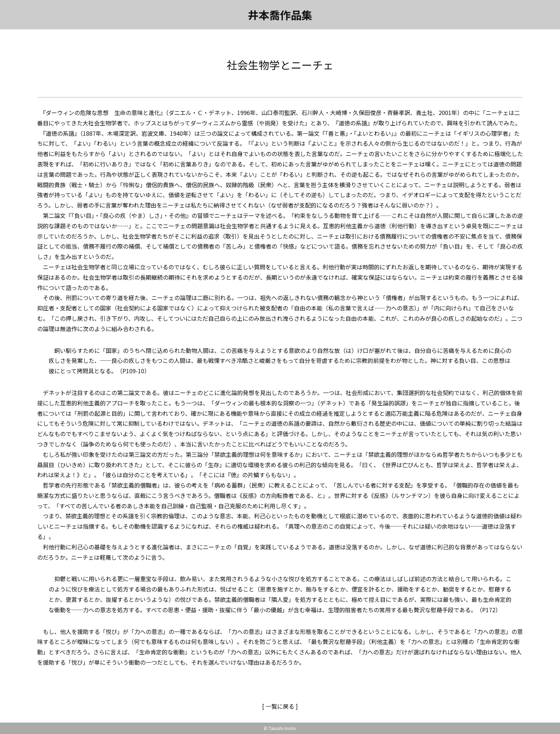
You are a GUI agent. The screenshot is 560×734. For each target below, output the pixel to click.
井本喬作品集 (280, 15)
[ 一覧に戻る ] (280, 706)
